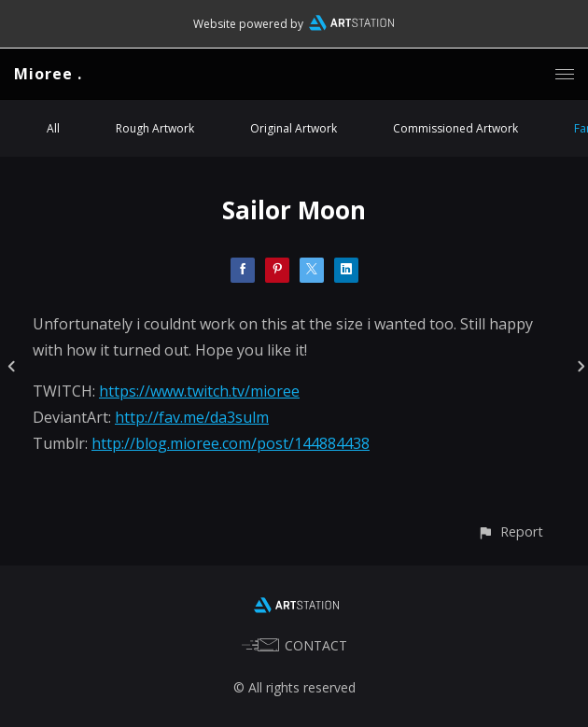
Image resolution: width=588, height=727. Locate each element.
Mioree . (48, 74)
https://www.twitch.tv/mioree (199, 391)
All (53, 128)
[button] (510, 531)
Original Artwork (294, 128)
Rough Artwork (155, 128)
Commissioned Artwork (455, 128)
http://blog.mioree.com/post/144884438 (231, 443)
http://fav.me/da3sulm (192, 417)
